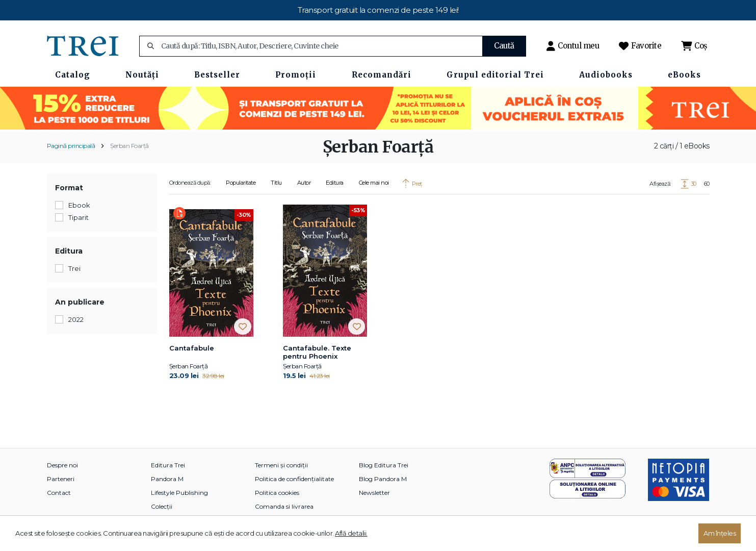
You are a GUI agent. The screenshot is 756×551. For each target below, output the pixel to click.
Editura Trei (168, 465)
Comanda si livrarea (284, 506)
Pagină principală (71, 146)
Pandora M (167, 479)
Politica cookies (277, 493)
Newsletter (374, 493)
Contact (59, 493)
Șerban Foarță (129, 146)
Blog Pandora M (383, 479)
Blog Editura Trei (384, 465)
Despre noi (62, 465)
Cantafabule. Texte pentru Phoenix (317, 352)
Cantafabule (192, 348)
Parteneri (61, 479)
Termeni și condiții (281, 465)
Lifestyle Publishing (179, 493)
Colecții (162, 506)
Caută (504, 46)
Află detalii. (351, 533)
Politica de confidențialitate (294, 479)
